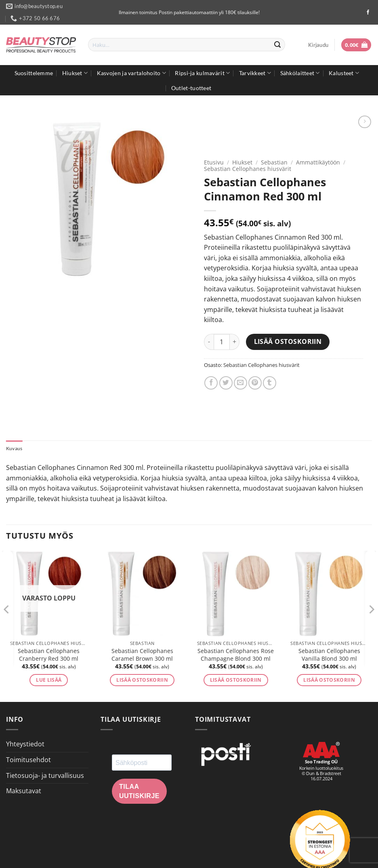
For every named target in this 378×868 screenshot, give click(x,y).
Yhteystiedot (25, 745)
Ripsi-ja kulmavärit (202, 73)
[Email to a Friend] (240, 383)
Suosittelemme (34, 73)
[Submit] (277, 45)
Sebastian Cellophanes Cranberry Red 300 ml (49, 656)
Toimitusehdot (28, 761)
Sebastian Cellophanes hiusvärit (248, 169)
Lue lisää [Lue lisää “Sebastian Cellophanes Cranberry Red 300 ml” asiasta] (49, 681)
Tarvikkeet (255, 73)
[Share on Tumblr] (270, 383)
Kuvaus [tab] (15, 449)
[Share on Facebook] (211, 383)
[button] (318, 45)
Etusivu (214, 162)
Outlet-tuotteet (191, 88)
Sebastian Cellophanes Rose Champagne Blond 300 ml (236, 656)
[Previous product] (364, 122)
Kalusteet (344, 73)
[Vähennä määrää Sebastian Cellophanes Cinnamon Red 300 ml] (209, 342)
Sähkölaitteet (300, 73)
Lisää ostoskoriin (288, 341)
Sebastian (274, 162)
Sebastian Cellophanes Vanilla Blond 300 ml (329, 656)
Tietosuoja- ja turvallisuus (45, 776)
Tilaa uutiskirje (139, 792)
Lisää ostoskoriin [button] (142, 681)
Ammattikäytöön (318, 162)
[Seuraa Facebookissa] (368, 13)
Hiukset (75, 73)
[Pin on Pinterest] (255, 383)
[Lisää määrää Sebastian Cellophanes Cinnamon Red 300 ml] (235, 342)
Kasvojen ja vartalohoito (131, 73)
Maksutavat (24, 792)
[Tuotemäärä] (222, 342)
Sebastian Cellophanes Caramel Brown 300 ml (142, 656)
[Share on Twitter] (226, 383)
